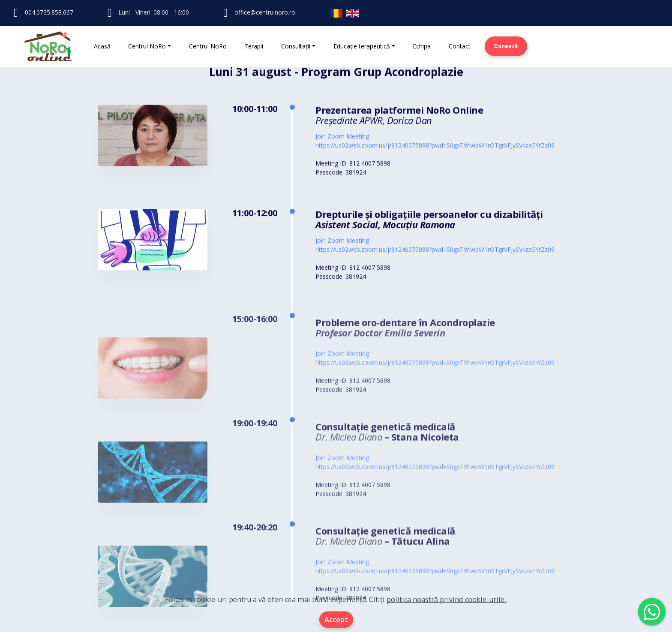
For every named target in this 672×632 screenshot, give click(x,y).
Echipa (422, 46)
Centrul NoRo (147, 46)
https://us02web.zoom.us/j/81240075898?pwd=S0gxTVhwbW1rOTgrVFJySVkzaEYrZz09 (435, 146)
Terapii (254, 46)
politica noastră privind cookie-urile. (446, 599)
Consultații (296, 46)
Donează (506, 46)
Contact (460, 46)
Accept (336, 620)
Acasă (102, 46)
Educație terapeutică (362, 46)
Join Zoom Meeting (342, 137)
